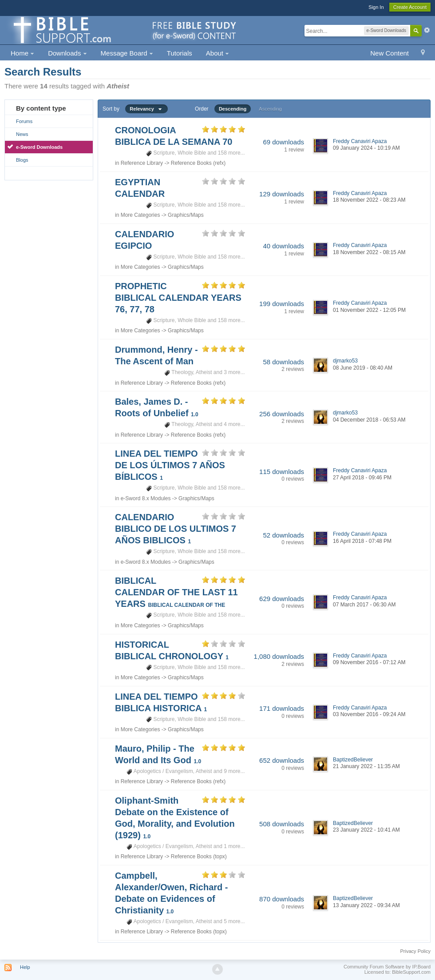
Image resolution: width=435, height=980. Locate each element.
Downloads (67, 53)
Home (22, 53)
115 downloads (282, 472)
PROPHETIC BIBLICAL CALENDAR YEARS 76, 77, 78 (178, 298)
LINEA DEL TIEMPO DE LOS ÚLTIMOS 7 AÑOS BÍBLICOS (170, 465)
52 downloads (283, 535)
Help (25, 967)
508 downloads (282, 824)
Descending (233, 109)
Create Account (410, 7)
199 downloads (282, 304)
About (217, 53)
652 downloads (282, 760)
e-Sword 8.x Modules (146, 498)
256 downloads (282, 414)
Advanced (427, 30)
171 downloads (282, 708)
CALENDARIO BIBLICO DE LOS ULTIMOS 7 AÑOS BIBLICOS (176, 529)
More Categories (140, 215)
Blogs (22, 160)
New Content (390, 53)
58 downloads (283, 362)
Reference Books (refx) (198, 163)
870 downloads (282, 899)
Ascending (270, 109)
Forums (24, 121)
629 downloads (282, 599)
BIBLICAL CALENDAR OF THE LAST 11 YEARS (176, 592)
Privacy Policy (415, 951)
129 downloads (282, 194)
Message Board (127, 53)
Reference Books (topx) (199, 857)
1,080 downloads (279, 656)
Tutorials (180, 53)
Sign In (376, 7)
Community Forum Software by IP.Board (387, 967)
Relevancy (146, 109)
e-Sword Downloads (39, 147)
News (22, 134)
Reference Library (142, 163)
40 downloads (283, 246)
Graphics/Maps (186, 215)
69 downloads (283, 142)
